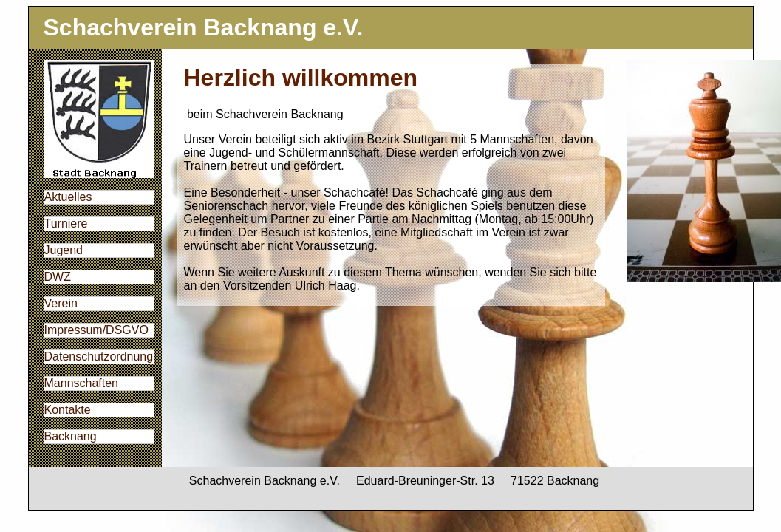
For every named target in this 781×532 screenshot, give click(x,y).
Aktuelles (68, 197)
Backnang (71, 436)
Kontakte (68, 410)
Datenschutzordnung (99, 357)
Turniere (66, 224)
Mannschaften (82, 383)
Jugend (64, 250)
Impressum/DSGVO (96, 330)
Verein (61, 303)
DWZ (58, 277)
